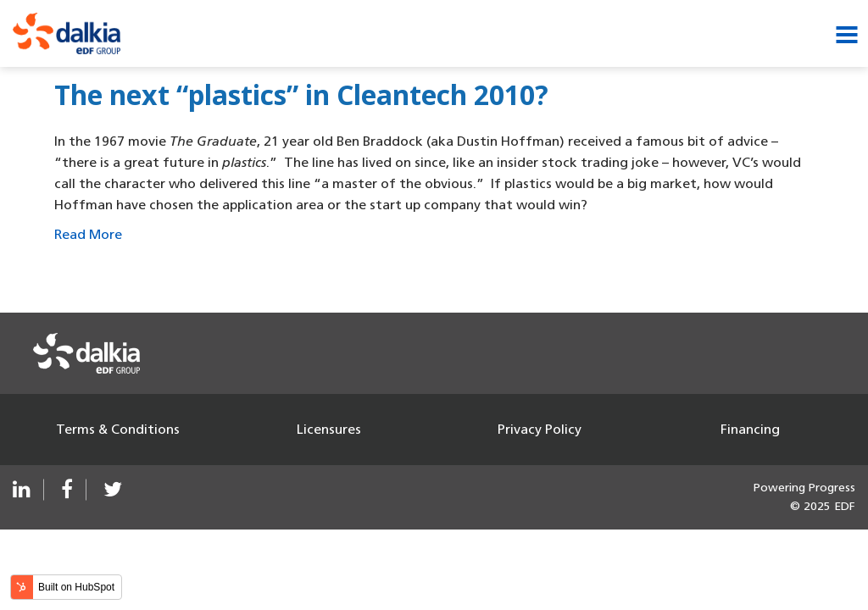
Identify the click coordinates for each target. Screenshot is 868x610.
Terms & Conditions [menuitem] (118, 429)
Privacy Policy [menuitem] (540, 429)
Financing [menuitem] (750, 429)
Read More (88, 234)
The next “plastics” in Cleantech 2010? (301, 94)
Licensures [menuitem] (329, 429)
